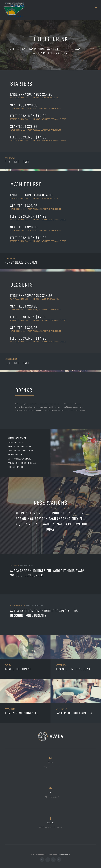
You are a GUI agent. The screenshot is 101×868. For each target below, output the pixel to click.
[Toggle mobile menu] (96, 7)
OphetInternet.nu (64, 853)
